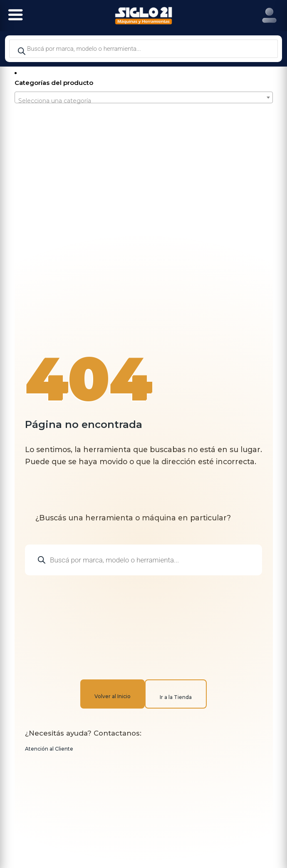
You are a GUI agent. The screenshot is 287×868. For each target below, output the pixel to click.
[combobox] (144, 97)
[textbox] (144, 101)
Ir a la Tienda (176, 697)
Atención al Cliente (49, 749)
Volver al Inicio (113, 696)
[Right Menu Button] (269, 16)
